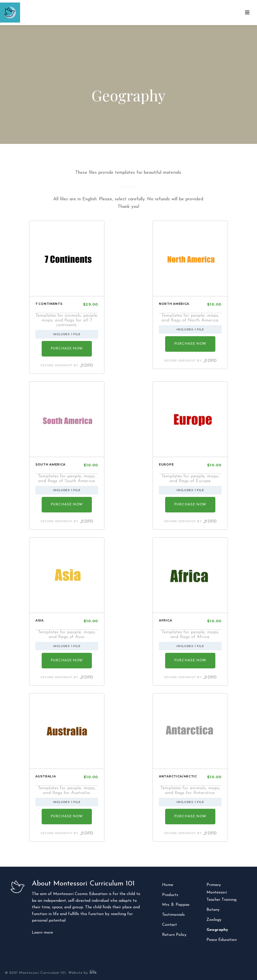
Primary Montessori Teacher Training (221, 893)
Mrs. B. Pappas (176, 905)
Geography (217, 930)
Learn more (42, 933)
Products (170, 895)
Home (168, 885)
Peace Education (222, 940)
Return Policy (174, 935)
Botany (213, 910)
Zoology (214, 920)
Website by (83, 973)
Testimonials (173, 915)
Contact (170, 925)
